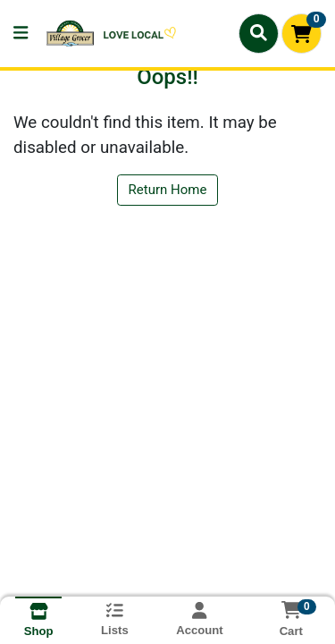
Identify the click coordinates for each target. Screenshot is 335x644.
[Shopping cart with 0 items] (301, 34)
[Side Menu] (21, 34)
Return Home (168, 190)
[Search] (259, 33)
